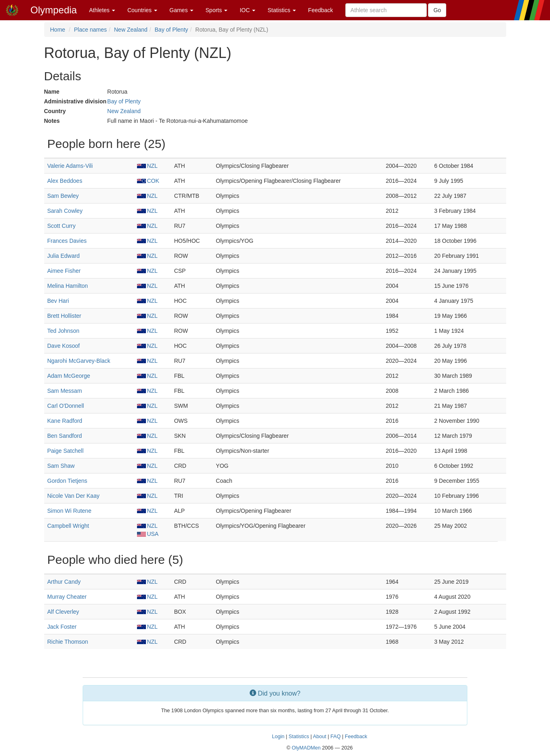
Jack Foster (62, 627)
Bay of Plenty (172, 30)
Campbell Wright (68, 526)
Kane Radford (65, 421)
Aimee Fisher (64, 271)
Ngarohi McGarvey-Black (79, 361)
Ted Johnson (63, 331)
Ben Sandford (65, 436)
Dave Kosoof (64, 346)
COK (148, 181)
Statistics (282, 10)
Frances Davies (67, 241)
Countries (142, 10)
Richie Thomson (68, 642)
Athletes (102, 10)
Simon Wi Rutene (70, 511)
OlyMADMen (306, 748)
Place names (91, 30)
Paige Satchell (66, 451)
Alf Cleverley (63, 612)
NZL (147, 166)
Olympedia (54, 10)
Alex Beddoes (65, 181)
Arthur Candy (64, 582)
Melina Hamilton (68, 286)
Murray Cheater (67, 597)
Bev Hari (58, 301)
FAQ (335, 737)
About (320, 737)
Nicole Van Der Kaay (74, 496)
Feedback (320, 10)
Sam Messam (65, 391)
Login (278, 737)
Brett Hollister (64, 316)
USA (148, 534)
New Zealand (131, 30)
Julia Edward (64, 256)
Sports (216, 10)
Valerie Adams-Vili (70, 166)
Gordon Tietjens (67, 481)
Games (181, 10)
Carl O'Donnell (66, 406)
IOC (247, 10)
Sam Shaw (61, 466)
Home (58, 30)
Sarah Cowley (65, 211)
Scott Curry (62, 226)
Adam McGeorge (69, 376)
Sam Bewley (63, 196)
